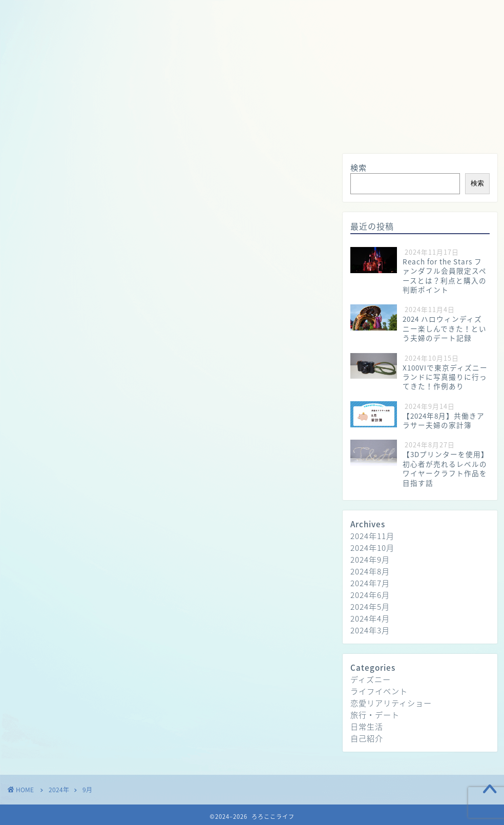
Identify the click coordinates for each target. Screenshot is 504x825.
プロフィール (125, 12)
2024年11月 (372, 536)
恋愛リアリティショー (391, 703)
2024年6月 (370, 595)
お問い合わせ (428, 12)
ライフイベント (379, 691)
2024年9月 (370, 559)
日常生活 (190, 12)
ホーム (65, 12)
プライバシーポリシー (341, 12)
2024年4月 (370, 618)
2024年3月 (370, 630)
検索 (359, 167)
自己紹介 (367, 738)
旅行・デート (254, 12)
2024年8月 (370, 571)
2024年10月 (372, 548)
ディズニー (371, 679)
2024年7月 (370, 583)
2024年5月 (370, 606)
